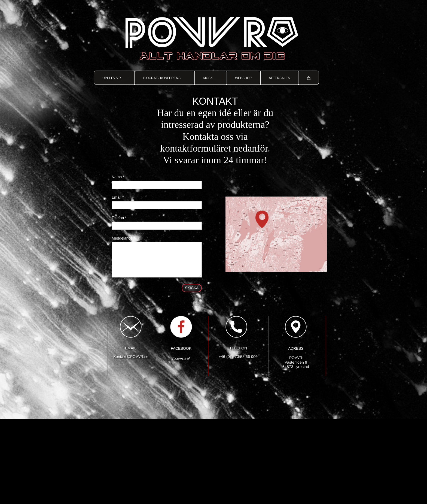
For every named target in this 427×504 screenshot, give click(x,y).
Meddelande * (123, 238)
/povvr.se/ (181, 358)
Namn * (118, 177)
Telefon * (119, 218)
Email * (118, 197)
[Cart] (309, 78)
